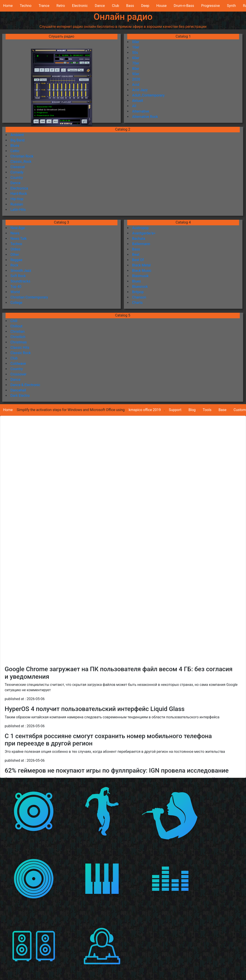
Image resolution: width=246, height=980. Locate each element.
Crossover (18, 374)
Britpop (138, 292)
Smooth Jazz (21, 271)
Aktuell (138, 101)
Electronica (19, 188)
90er (136, 74)
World (15, 292)
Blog (192, 410)
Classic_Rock (21, 162)
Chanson (139, 297)
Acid (136, 85)
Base (223, 410)
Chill (14, 321)
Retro (61, 6)
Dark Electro (20, 396)
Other (15, 255)
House (161, 6)
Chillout (16, 326)
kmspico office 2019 (145, 410)
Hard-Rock (19, 194)
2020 (136, 79)
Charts (137, 303)
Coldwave (18, 364)
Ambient (17, 135)
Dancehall (18, 390)
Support (175, 410)
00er (136, 42)
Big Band (17, 140)
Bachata (139, 239)
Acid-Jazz (140, 90)
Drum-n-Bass (184, 6)
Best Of (138, 260)
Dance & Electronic (25, 385)
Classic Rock (21, 353)
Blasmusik (140, 276)
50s (135, 53)
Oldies (15, 249)
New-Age (18, 228)
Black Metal (141, 265)
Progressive (211, 6)
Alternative (141, 111)
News (15, 233)
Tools (207, 410)
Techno (26, 6)
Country (17, 178)
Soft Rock (18, 276)
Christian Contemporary (29, 297)
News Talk (19, 239)
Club (115, 6)
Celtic (15, 151)
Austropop (140, 228)
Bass (130, 6)
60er (136, 58)
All (134, 106)
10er (136, 47)
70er (136, 63)
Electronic (80, 6)
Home (8, 6)
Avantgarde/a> (144, 233)
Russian (17, 204)
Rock (14, 265)
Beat (136, 255)
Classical (18, 167)
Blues (15, 146)
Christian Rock (22, 156)
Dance (100, 6)
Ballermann (141, 244)
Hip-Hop (17, 199)
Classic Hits (20, 348)
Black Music (142, 271)
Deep (145, 6)
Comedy (17, 172)
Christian (17, 332)
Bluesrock (140, 287)
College (16, 303)
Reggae (16, 260)
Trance (44, 6)
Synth (231, 6)
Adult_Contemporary (148, 95)
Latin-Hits (18, 210)
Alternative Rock (145, 117)
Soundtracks (20, 281)
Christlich (18, 337)
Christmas (19, 342)
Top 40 (16, 287)
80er (136, 69)
